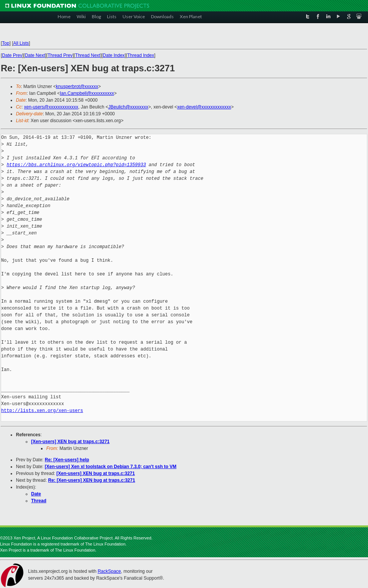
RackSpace (109, 571)
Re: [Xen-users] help (67, 460)
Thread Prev (60, 55)
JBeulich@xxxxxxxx (128, 107)
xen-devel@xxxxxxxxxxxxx (204, 107)
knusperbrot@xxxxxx (77, 86)
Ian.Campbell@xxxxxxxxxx (87, 93)
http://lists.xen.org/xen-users (42, 411)
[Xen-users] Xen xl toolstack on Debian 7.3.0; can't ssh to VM (111, 467)
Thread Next (88, 55)
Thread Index (141, 55)
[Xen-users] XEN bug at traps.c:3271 (70, 442)
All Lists (21, 43)
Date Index (114, 55)
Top (6, 43)
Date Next (35, 55)
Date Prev (12, 55)
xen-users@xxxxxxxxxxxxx (51, 107)
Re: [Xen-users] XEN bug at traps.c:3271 (92, 480)
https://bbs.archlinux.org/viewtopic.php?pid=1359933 (76, 165)
